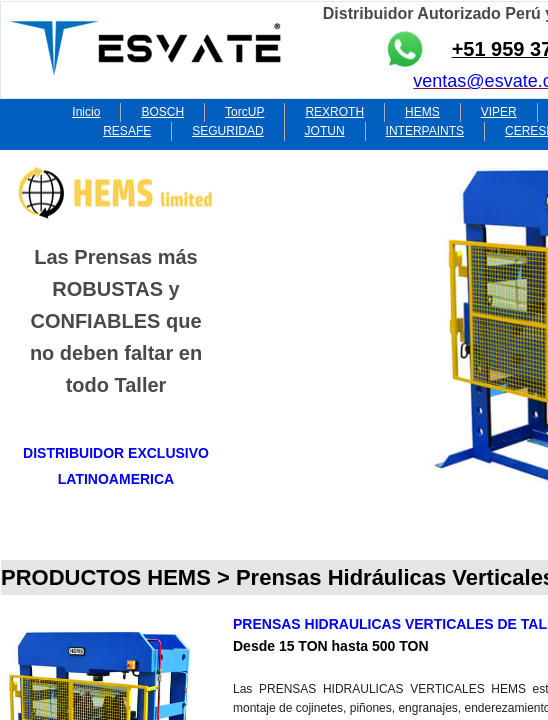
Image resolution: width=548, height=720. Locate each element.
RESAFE (127, 131)
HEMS (422, 112)
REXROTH (334, 112)
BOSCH (162, 112)
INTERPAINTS (425, 131)
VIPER (499, 112)
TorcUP (244, 112)
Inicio (86, 112)
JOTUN (325, 131)
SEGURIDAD (227, 131)
